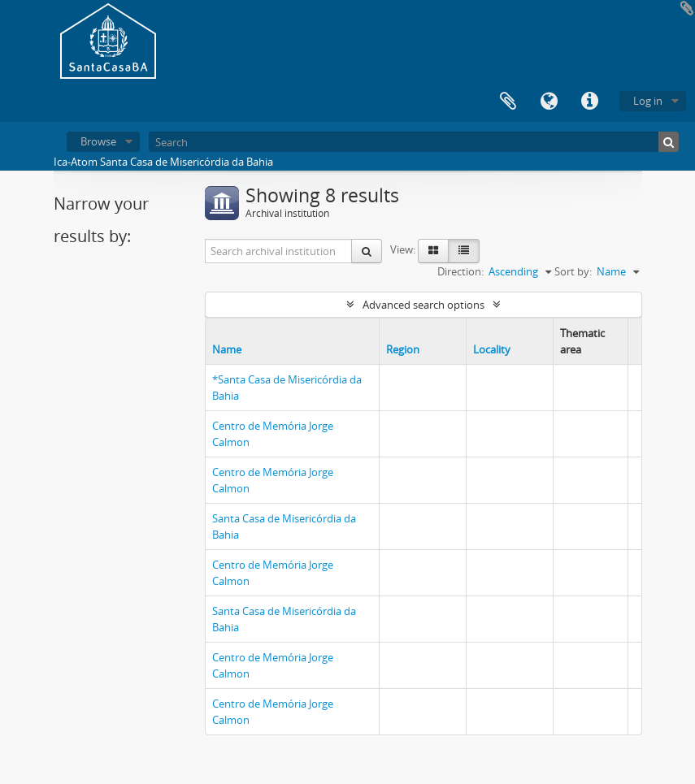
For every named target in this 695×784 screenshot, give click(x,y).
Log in (648, 101)
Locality (492, 349)
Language (549, 102)
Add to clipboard (687, 8)
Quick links (589, 102)
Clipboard (508, 102)
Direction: (460, 271)
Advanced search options (424, 305)
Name (227, 349)
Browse (98, 141)
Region (403, 349)
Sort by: (573, 271)
